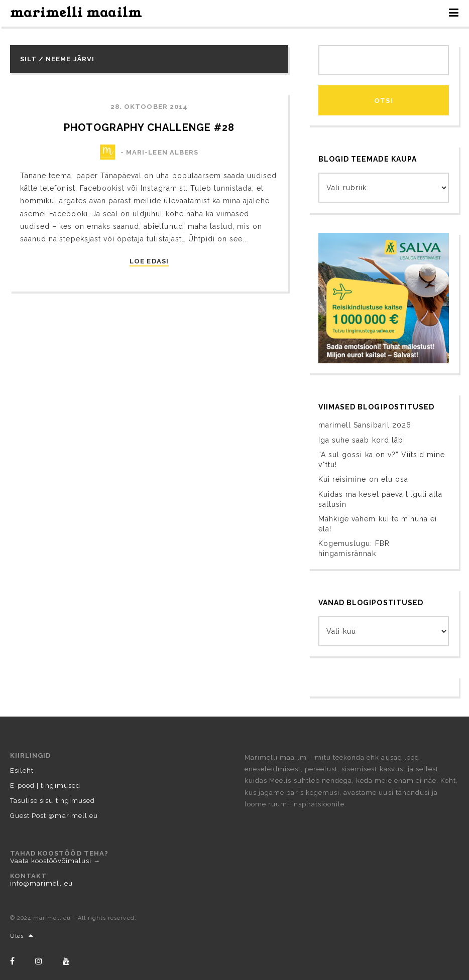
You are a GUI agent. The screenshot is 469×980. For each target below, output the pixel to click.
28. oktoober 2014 (149, 107)
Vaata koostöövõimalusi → (55, 861)
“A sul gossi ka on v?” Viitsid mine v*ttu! (382, 460)
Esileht (22, 771)
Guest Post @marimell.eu (54, 816)
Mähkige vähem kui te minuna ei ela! (378, 524)
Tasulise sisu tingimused (52, 801)
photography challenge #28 (149, 127)
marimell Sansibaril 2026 (365, 425)
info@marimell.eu (41, 883)
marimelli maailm (76, 13)
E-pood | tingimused (45, 786)
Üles (22, 936)
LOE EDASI (149, 261)
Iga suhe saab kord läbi (362, 440)
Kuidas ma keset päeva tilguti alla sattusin (380, 499)
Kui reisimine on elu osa (363, 479)
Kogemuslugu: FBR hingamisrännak (354, 548)
